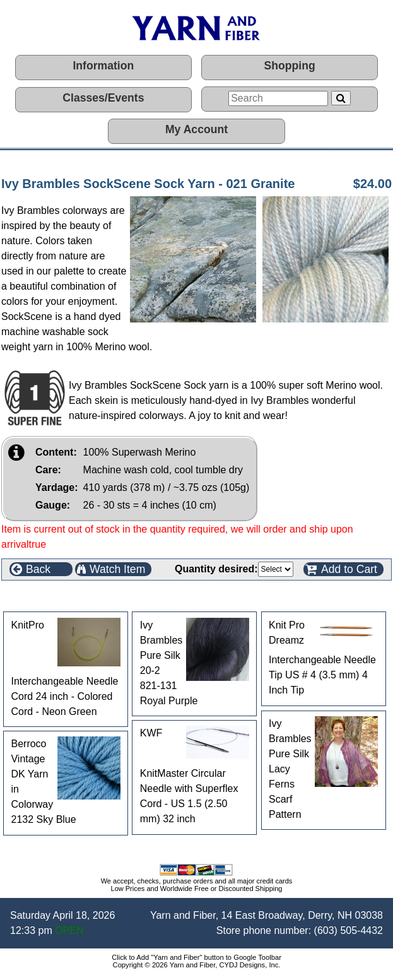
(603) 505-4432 (349, 930)
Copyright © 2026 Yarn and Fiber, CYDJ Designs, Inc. (197, 965)
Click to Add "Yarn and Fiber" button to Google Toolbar (196, 957)
